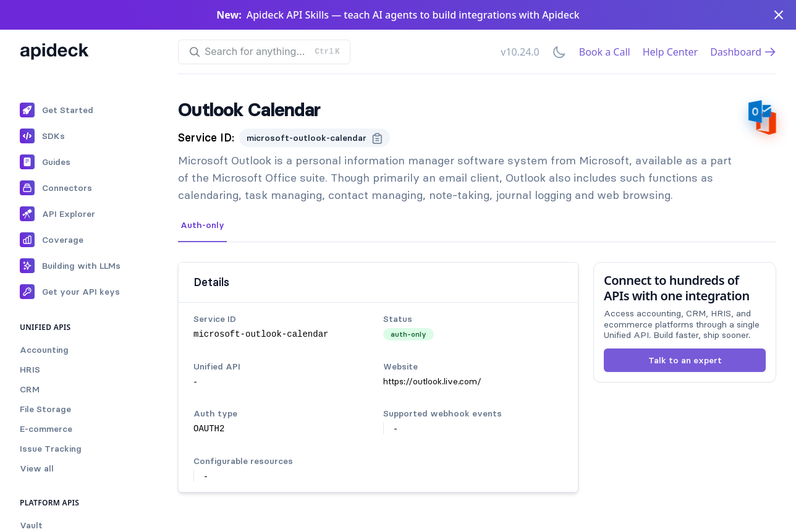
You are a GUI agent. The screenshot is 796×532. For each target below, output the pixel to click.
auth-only (409, 334)
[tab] (202, 226)
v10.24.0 (520, 52)
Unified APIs (45, 327)
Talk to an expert (685, 360)
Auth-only (202, 225)
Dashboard (743, 52)
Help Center (670, 52)
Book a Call (605, 52)
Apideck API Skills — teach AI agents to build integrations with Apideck (413, 15)
